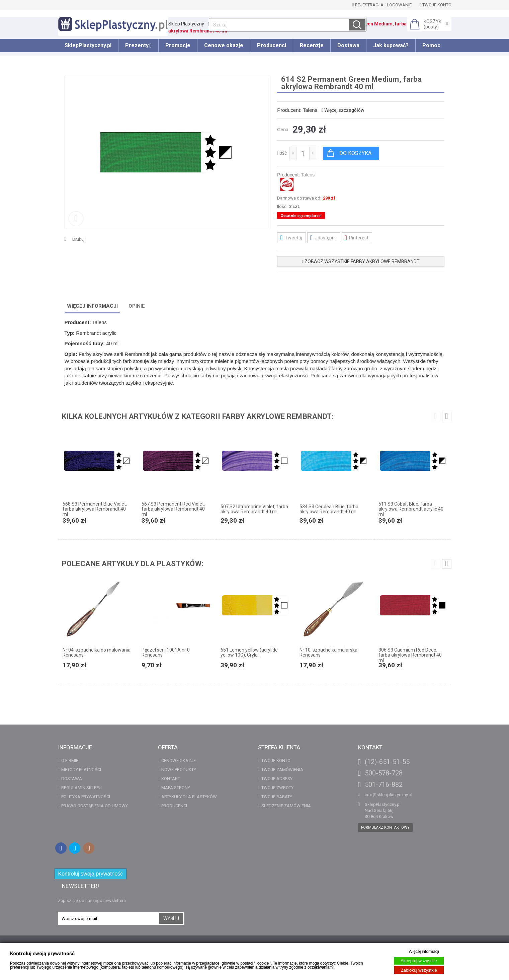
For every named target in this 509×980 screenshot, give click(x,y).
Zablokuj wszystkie (419, 970)
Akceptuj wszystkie (419, 961)
